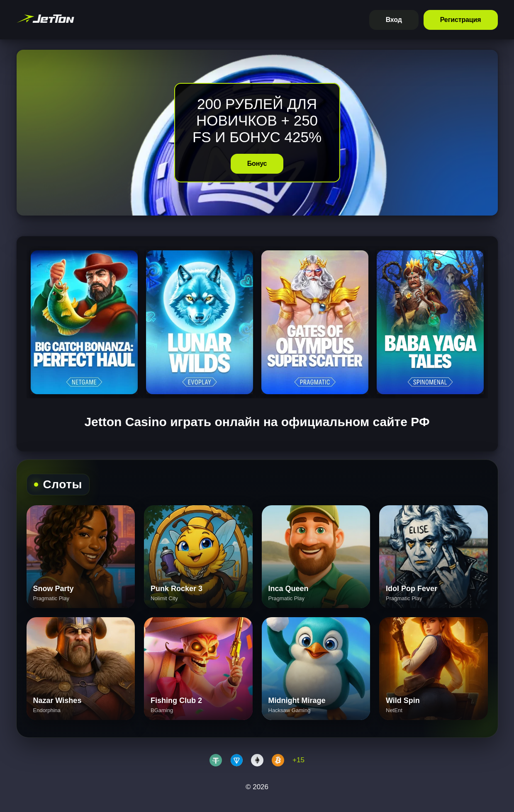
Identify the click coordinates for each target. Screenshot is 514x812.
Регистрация (461, 20)
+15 (298, 760)
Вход (394, 20)
